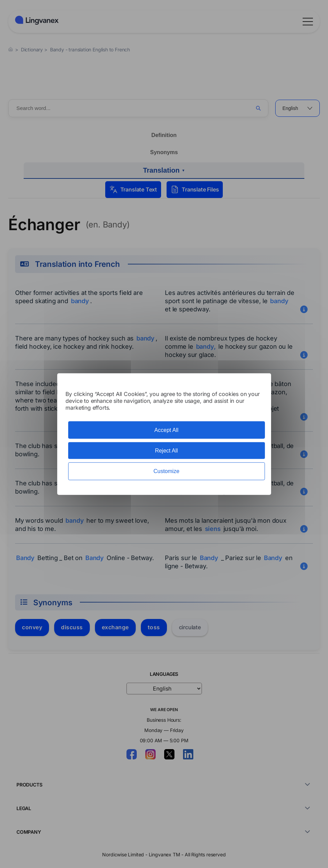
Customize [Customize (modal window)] (167, 471)
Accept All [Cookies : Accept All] (166, 430)
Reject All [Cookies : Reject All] (166, 451)
